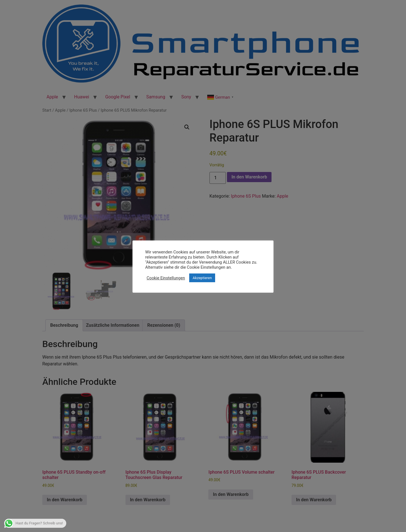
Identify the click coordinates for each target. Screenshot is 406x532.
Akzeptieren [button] (202, 278)
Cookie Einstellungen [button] (166, 278)
